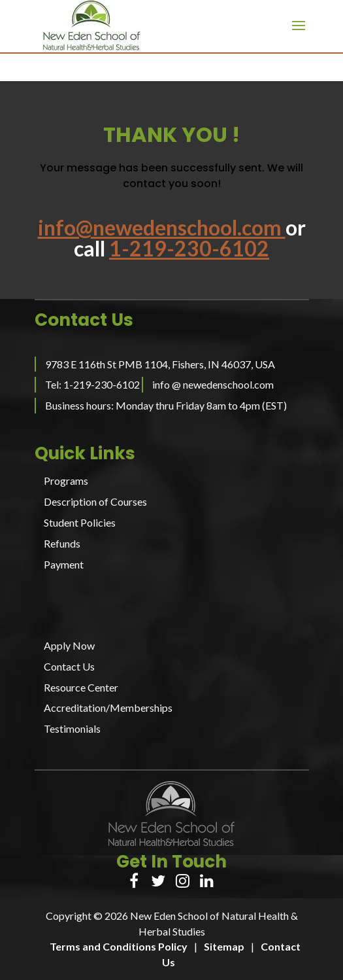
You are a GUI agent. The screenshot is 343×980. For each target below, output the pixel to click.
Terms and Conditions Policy (119, 946)
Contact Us (69, 666)
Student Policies (80, 522)
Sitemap (224, 946)
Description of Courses (95, 501)
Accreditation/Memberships (108, 708)
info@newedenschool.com (162, 227)
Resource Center (81, 687)
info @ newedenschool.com (213, 384)
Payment (64, 564)
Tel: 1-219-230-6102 (92, 384)
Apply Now (69, 645)
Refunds (62, 543)
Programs (66, 481)
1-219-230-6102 (189, 248)
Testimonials (72, 728)
